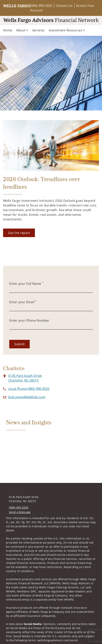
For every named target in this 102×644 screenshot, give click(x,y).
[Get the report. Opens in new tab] (19, 233)
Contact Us (64, 6)
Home (8, 30)
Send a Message (20, 512)
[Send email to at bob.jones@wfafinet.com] (27, 397)
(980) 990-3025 (41, 6)
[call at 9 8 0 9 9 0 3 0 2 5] (29, 389)
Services (38, 30)
